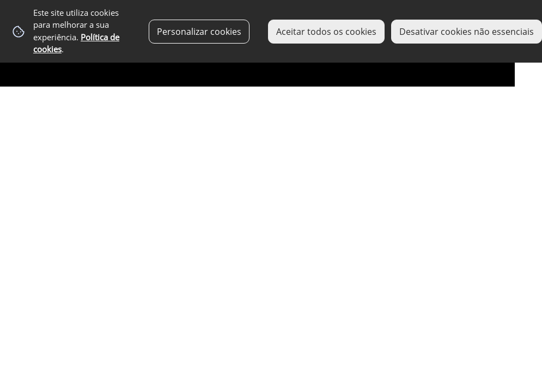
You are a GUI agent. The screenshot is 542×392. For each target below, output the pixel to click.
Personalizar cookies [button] (199, 32)
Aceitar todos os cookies (326, 32)
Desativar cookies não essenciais (467, 32)
